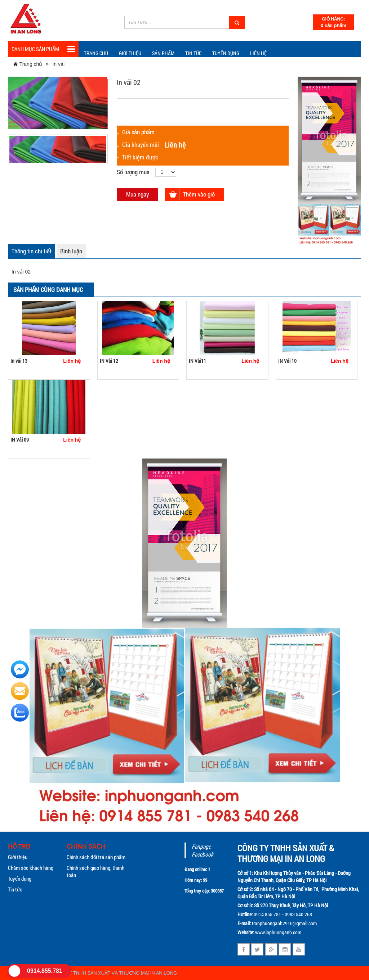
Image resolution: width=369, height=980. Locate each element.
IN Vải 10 (287, 361)
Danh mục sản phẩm (43, 49)
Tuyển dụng (226, 53)
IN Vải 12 (109, 361)
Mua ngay (137, 194)
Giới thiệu (130, 53)
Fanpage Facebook (203, 850)
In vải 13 (19, 361)
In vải (58, 64)
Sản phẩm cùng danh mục (48, 290)
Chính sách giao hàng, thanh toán (95, 871)
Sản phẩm (163, 53)
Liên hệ (258, 53)
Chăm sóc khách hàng (31, 868)
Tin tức (15, 889)
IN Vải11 (197, 361)
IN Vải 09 (20, 440)
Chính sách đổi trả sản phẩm (96, 857)
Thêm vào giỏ (199, 194)
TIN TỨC (193, 53)
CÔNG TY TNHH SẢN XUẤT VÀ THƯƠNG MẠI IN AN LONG (114, 973)
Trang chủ (96, 53)
